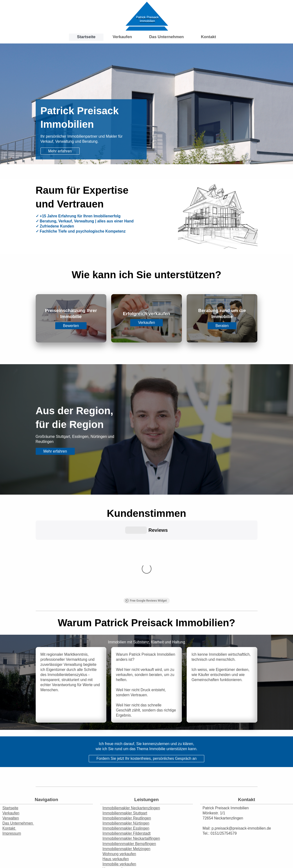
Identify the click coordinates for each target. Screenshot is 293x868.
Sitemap (37, 849)
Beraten (222, 326)
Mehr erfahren (60, 151)
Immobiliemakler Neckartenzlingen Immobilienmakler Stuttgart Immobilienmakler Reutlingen (131, 733)
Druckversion (17, 849)
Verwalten (11, 738)
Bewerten (71, 326)
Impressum (12, 753)
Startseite (10, 728)
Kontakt (9, 748)
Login (285, 849)
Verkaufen (146, 323)
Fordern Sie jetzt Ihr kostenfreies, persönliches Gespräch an (146, 679)
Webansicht (281, 854)
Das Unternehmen (18, 743)
